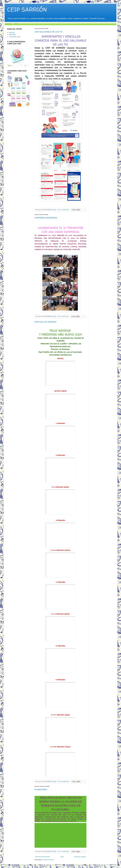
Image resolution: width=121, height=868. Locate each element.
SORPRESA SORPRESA (46, 218)
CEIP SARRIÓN (27, 9)
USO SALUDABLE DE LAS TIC (49, 32)
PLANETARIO (41, 790)
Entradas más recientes (42, 857)
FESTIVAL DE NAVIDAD (45, 322)
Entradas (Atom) (48, 860)
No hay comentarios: (64, 210)
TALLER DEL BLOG (15, 37)
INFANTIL (12, 33)
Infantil (17, 24)
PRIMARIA (12, 35)
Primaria (9, 24)
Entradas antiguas (80, 857)
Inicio (62, 857)
